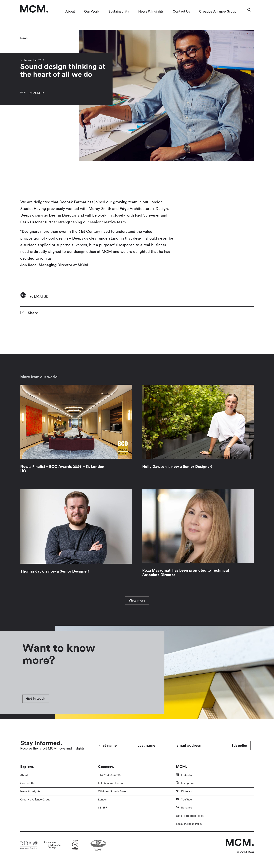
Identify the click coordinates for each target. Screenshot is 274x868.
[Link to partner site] (29, 845)
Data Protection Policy (190, 816)
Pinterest (184, 791)
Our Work (92, 12)
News (24, 38)
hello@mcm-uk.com (110, 783)
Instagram (185, 783)
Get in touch (36, 699)
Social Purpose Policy (189, 824)
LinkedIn (184, 775)
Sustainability (119, 12)
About (70, 12)
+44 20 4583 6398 (109, 775)
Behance (184, 807)
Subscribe (239, 746)
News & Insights (151, 12)
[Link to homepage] (34, 9)
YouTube (184, 799)
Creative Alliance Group (218, 12)
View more (137, 600)
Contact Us (181, 12)
